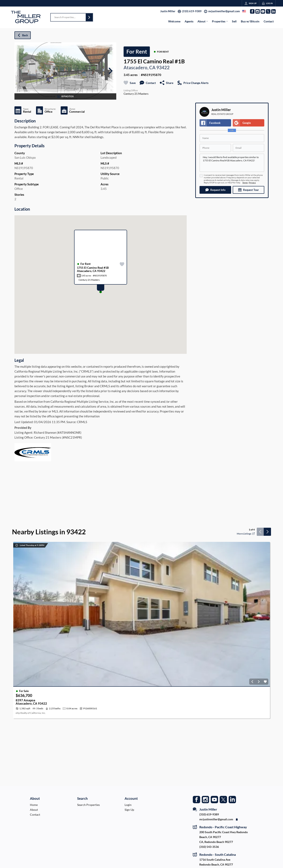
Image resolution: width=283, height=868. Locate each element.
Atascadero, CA (140, 68)
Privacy (252, 183)
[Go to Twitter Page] (268, 11)
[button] (89, 17)
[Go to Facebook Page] (252, 11)
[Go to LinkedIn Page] (273, 11)
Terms (245, 183)
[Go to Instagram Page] (258, 11)
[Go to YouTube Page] (263, 11)
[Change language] (244, 11)
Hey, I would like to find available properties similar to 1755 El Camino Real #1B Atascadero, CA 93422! (232, 163)
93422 (163, 68)
